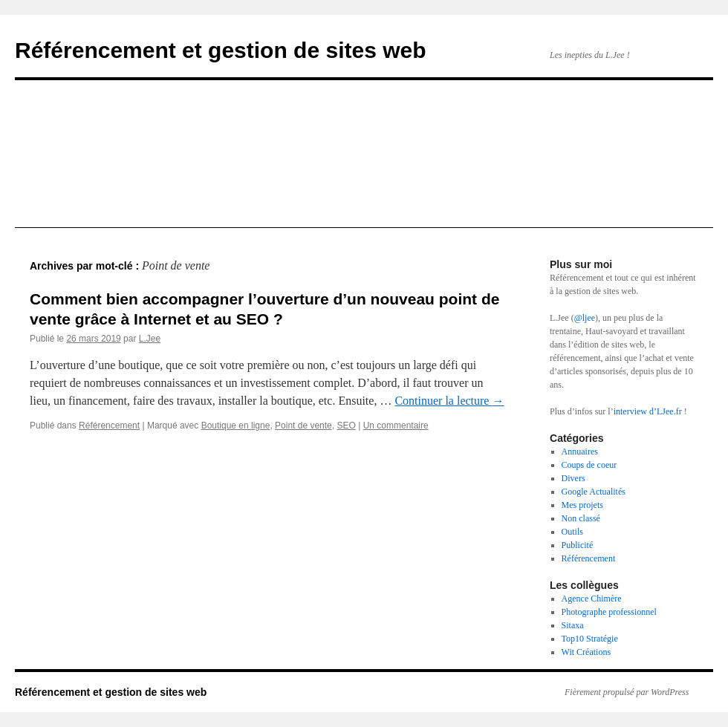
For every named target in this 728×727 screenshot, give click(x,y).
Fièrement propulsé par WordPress (627, 692)
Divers (573, 478)
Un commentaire (396, 426)
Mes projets (582, 505)
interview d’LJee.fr (648, 411)
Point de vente (303, 426)
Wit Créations (586, 652)
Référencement (109, 426)
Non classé (581, 518)
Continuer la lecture (449, 401)
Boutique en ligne (236, 426)
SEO (346, 426)
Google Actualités (594, 492)
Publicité (578, 545)
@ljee (585, 318)
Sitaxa (573, 625)
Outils (572, 532)
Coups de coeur (589, 465)
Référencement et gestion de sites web (221, 50)
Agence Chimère (592, 599)
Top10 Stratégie (590, 639)
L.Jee (150, 339)
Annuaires (580, 451)
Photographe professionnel (609, 612)
